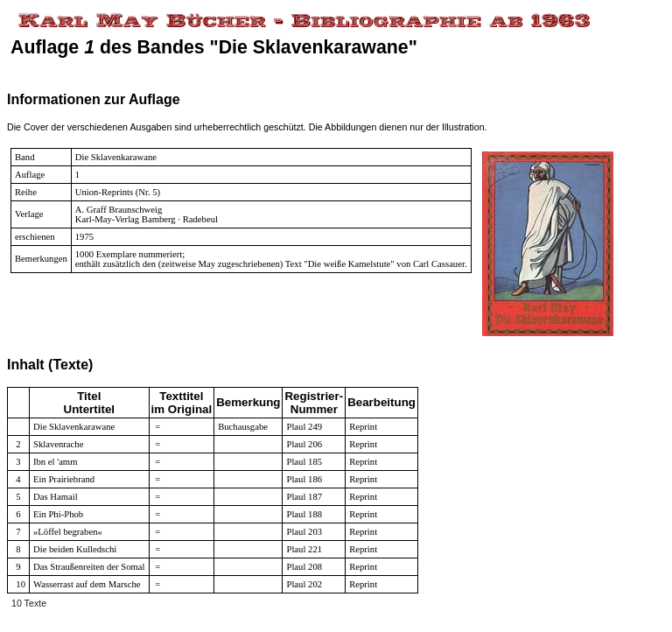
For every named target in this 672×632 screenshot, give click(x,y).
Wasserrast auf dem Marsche (87, 584)
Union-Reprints (104, 192)
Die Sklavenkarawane (116, 157)
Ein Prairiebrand (64, 479)
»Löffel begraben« (68, 532)
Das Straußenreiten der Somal (89, 567)
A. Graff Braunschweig (119, 210)
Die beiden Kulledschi (75, 549)
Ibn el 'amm (55, 462)
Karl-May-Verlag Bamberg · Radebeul (147, 219)
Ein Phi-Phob (58, 514)
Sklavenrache (58, 444)
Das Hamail (56, 497)
